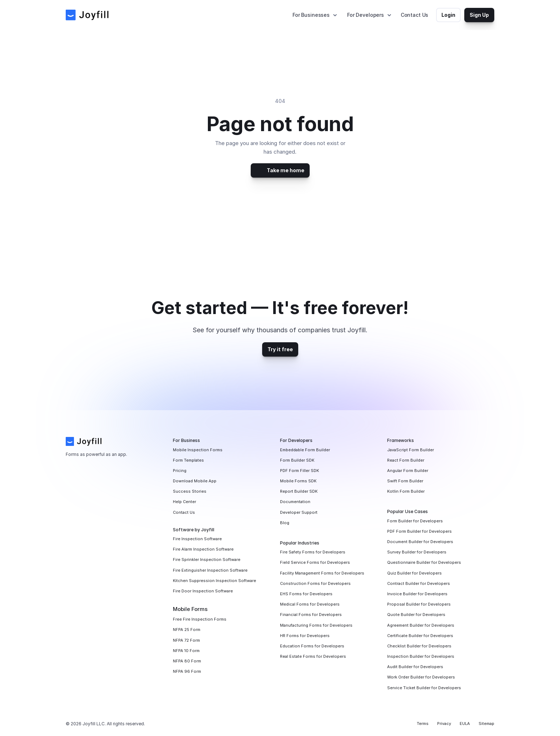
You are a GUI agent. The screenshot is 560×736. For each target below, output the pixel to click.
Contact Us (415, 15)
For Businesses (311, 15)
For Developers (366, 15)
